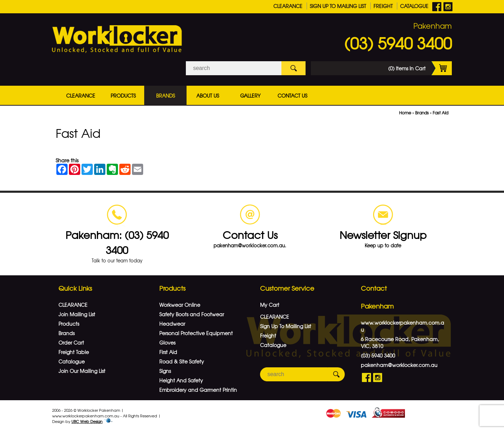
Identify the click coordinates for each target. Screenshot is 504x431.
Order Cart (71, 342)
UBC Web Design (87, 421)
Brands (166, 96)
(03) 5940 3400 (398, 43)
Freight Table (74, 352)
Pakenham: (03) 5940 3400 (117, 242)
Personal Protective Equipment (196, 333)
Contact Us (292, 96)
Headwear (172, 324)
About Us (208, 96)
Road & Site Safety (182, 361)
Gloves (167, 342)
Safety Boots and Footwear (192, 314)
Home (405, 113)
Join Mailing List (77, 314)
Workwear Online (180, 305)
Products (123, 96)
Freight (383, 6)
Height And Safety (181, 380)
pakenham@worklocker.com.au (399, 365)
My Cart (270, 305)
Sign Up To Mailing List (338, 6)
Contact (374, 288)
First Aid (168, 352)
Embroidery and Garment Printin (198, 390)
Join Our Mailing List (82, 371)
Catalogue (414, 6)
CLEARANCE (288, 6)
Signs (165, 371)
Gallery (250, 96)
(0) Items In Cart (420, 68)
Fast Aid (440, 113)
